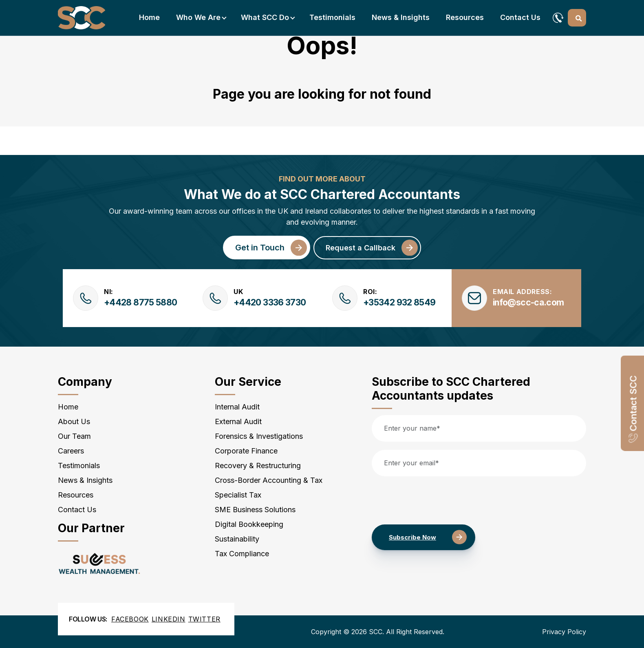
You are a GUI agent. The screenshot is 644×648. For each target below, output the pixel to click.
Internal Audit (237, 407)
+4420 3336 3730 (270, 302)
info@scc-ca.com (528, 302)
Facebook (130, 619)
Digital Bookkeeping (249, 524)
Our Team (74, 436)
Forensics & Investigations (259, 436)
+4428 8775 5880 (140, 302)
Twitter (204, 619)
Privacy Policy (564, 632)
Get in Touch (260, 248)
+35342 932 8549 (399, 302)
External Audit (238, 421)
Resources (465, 17)
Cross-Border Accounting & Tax (269, 480)
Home (149, 17)
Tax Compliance (242, 554)
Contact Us (520, 17)
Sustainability (237, 539)
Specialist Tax (238, 495)
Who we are (198, 17)
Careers (71, 451)
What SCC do (265, 17)
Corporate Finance (246, 451)
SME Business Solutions (255, 510)
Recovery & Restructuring (258, 466)
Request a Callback (361, 248)
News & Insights (401, 17)
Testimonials (332, 17)
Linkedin (169, 619)
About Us (74, 421)
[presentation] (434, 500)
